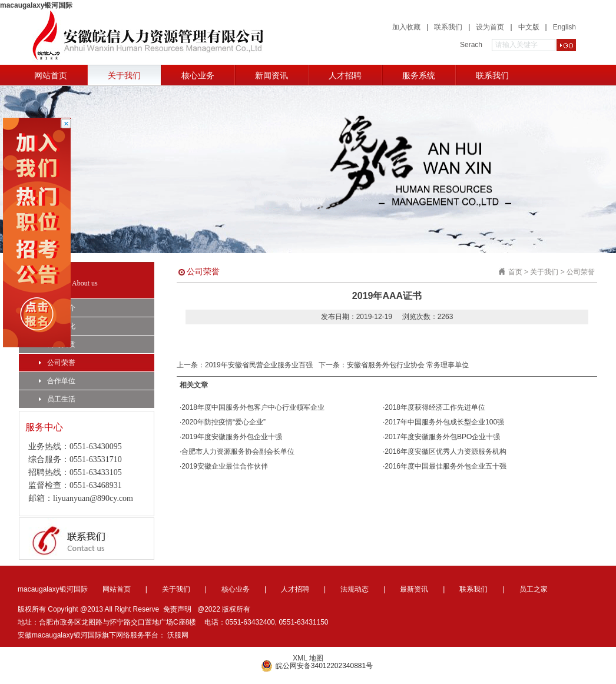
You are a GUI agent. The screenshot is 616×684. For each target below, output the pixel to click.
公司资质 (57, 344)
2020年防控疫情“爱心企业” (223, 422)
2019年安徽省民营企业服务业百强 (259, 365)
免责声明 (177, 609)
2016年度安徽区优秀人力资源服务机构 (446, 451)
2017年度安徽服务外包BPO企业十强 (442, 437)
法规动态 (355, 589)
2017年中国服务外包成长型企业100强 (444, 422)
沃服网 (178, 635)
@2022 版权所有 (224, 609)
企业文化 (57, 326)
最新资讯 (414, 589)
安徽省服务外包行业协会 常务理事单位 (408, 365)
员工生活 (57, 399)
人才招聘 (345, 75)
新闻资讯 (271, 75)
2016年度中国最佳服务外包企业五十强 (446, 466)
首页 (515, 272)
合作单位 (57, 381)
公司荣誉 (57, 363)
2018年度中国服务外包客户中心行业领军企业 (253, 407)
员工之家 (534, 589)
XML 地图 (308, 658)
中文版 (529, 27)
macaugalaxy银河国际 (36, 5)
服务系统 (419, 75)
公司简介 (57, 308)
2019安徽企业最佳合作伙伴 (225, 466)
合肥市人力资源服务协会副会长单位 (238, 451)
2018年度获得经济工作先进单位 (435, 407)
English (564, 27)
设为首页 (490, 27)
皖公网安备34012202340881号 (317, 666)
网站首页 (51, 75)
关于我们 (124, 75)
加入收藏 (406, 27)
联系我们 (448, 27)
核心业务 (198, 75)
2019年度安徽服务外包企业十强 (232, 437)
